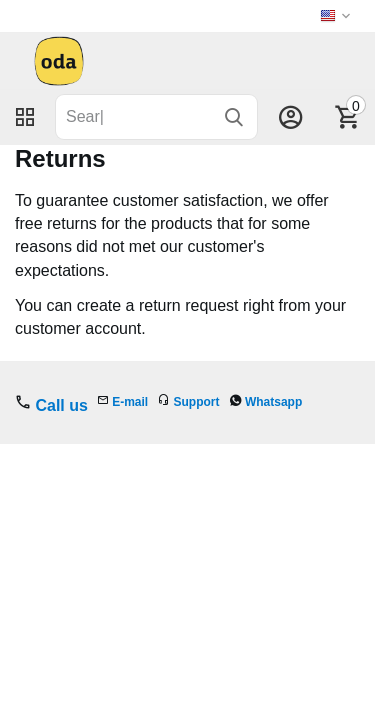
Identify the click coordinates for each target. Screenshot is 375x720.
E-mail (130, 402)
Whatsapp (273, 402)
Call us (61, 405)
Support (197, 402)
